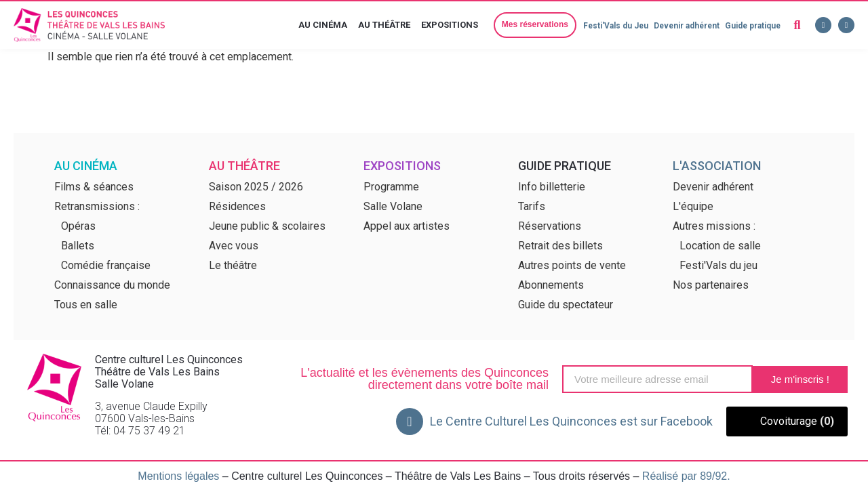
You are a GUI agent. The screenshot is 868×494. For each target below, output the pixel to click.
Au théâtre (385, 25)
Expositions (450, 25)
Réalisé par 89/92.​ (686, 476)
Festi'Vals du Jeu (611, 26)
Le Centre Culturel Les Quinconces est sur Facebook (571, 421)
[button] (531, 25)
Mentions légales (178, 476)
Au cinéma (323, 25)
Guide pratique (752, 26)
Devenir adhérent (684, 26)
